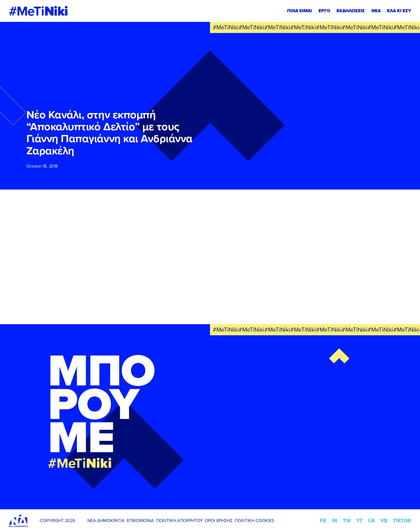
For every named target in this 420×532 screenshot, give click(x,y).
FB (323, 521)
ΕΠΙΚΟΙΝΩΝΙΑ (140, 520)
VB (384, 521)
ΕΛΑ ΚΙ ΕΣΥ (399, 11)
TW (347, 521)
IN (335, 521)
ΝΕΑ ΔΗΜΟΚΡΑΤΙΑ (106, 520)
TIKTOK (402, 521)
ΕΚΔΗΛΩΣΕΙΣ (351, 11)
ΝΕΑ (376, 11)
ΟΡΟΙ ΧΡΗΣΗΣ (219, 520)
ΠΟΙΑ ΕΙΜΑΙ (299, 11)
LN (371, 521)
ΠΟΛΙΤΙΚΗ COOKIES (254, 520)
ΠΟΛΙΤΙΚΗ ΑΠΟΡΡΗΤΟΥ (179, 520)
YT (359, 521)
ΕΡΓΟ (324, 11)
